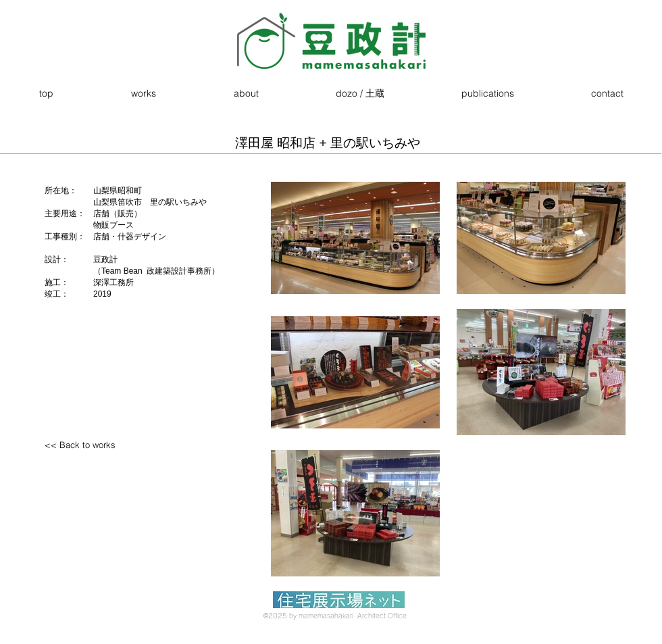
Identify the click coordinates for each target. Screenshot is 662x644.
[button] (143, 94)
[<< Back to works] (102, 445)
